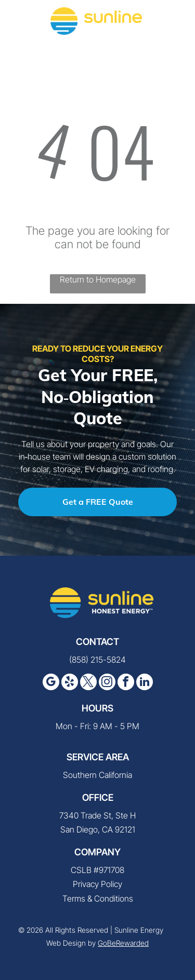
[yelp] (70, 683)
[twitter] (88, 683)
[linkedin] (145, 683)
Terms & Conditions (98, 898)
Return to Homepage (98, 279)
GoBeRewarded (123, 943)
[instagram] (107, 683)
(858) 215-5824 (97, 660)
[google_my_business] (51, 683)
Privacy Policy (97, 884)
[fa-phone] (21, 26)
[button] (175, 21)
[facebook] (126, 683)
